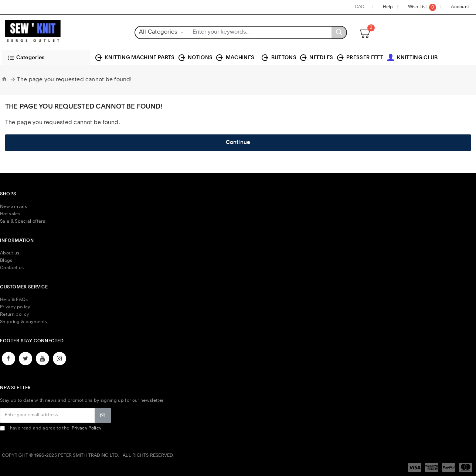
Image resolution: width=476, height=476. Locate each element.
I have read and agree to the (51, 428)
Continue (238, 143)
